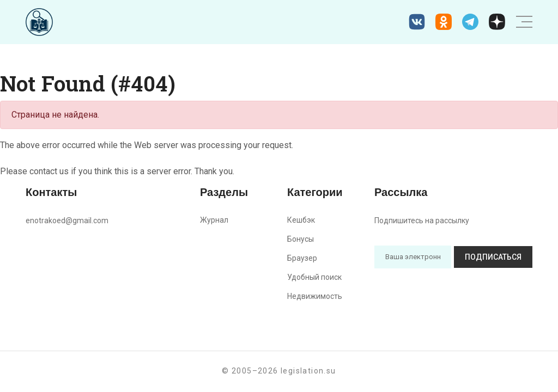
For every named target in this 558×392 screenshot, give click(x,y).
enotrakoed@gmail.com (67, 220)
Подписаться (493, 257)
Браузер (302, 258)
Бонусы (301, 239)
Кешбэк (301, 220)
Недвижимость (315, 296)
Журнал (214, 220)
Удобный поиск (314, 277)
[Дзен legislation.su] (497, 22)
